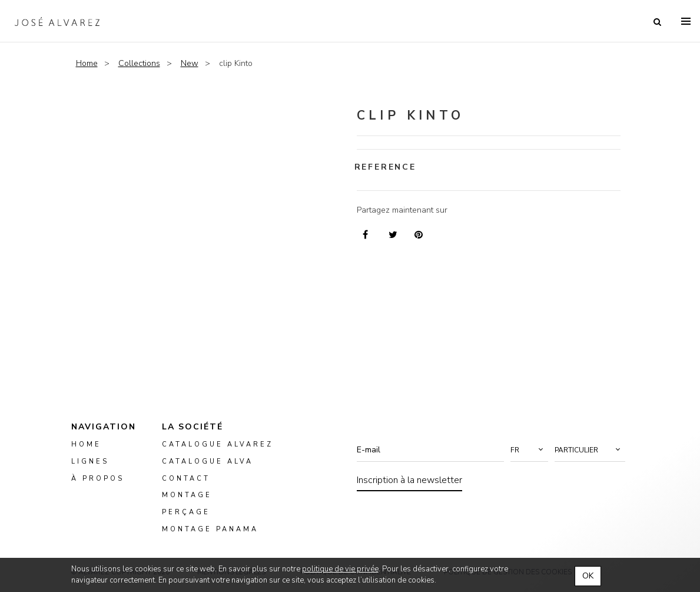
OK (588, 576)
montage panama (210, 529)
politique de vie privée (340, 569)
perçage (186, 512)
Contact (186, 479)
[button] (529, 450)
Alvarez (57, 21)
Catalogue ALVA (208, 462)
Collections (139, 63)
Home (87, 63)
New (190, 63)
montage (187, 496)
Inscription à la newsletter (409, 480)
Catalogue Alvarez (218, 444)
